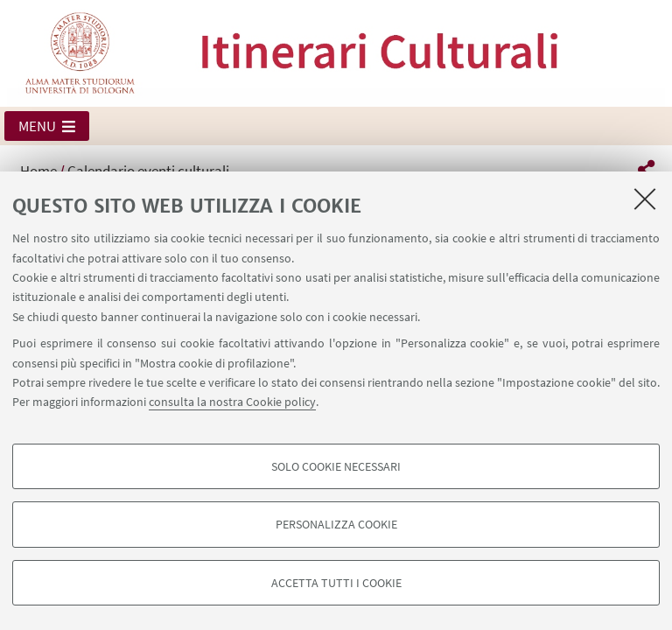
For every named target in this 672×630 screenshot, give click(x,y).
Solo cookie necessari (336, 466)
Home (38, 171)
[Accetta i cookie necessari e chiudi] (645, 199)
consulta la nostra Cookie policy (232, 402)
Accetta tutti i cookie (336, 583)
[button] (47, 126)
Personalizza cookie (336, 524)
